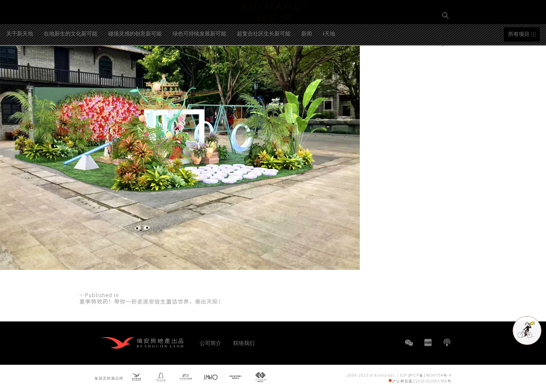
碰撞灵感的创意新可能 (135, 64)
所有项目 (519, 65)
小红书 (428, 342)
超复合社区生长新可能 (264, 64)
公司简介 (210, 343)
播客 (447, 342)
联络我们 (244, 343)
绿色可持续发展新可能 (199, 64)
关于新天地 (20, 64)
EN (446, 44)
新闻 (307, 64)
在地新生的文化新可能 (71, 64)
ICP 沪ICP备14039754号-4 (426, 375)
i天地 (329, 64)
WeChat (409, 347)
